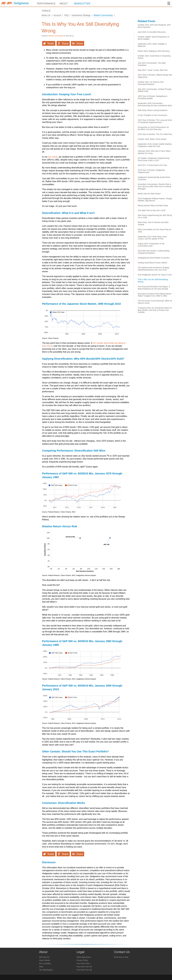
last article (53, 157)
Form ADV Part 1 (84, 963)
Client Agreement (84, 957)
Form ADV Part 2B (84, 970)
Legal (81, 952)
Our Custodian (45, 963)
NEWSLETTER (82, 4)
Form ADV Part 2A (84, 967)
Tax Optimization (46, 970)
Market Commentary (103, 15)
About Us (46, 15)
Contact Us (122, 952)
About (43, 952)
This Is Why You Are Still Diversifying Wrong (80, 27)
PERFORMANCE (46, 4)
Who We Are (44, 957)
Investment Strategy (81, 15)
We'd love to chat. (121, 957)
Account (57, 15)
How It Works (45, 960)
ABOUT (64, 4)
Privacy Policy (82, 960)
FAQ (66, 15)
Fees (41, 967)
